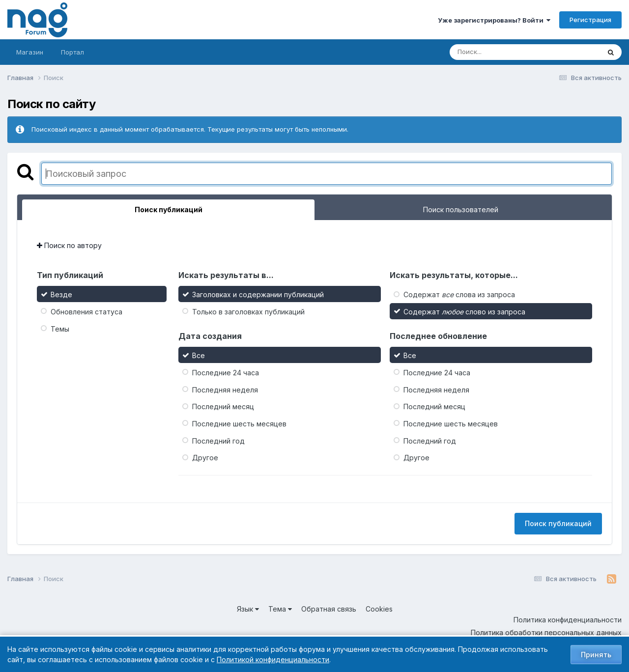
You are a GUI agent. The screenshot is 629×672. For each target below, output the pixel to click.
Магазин (30, 52)
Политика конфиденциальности (568, 620)
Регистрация (590, 20)
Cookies (379, 609)
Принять (596, 655)
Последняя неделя (225, 389)
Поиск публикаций (558, 523)
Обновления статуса (86, 312)
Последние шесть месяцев (239, 424)
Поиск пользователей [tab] (461, 210)
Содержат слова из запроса (459, 294)
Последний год (218, 440)
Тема (280, 609)
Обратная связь (329, 609)
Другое (205, 458)
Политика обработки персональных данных (546, 632)
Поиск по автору (69, 245)
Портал (72, 52)
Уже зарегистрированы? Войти (494, 20)
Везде (61, 294)
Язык (248, 609)
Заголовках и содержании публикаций (258, 294)
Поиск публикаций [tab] (169, 210)
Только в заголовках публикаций (248, 312)
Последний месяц (223, 406)
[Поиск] (506, 52)
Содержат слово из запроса (464, 312)
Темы (60, 328)
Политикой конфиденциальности (273, 659)
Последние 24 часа (226, 373)
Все (199, 355)
